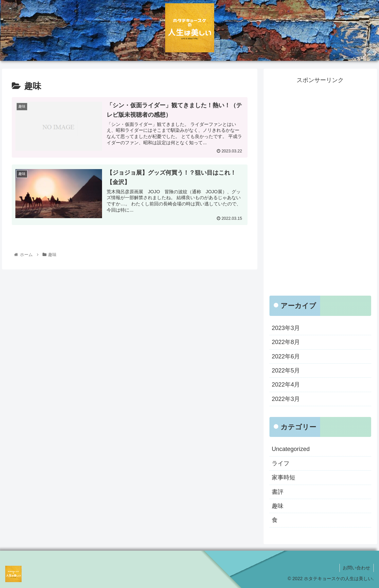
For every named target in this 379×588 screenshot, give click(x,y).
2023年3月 (286, 328)
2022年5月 (286, 371)
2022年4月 (286, 385)
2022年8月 (286, 342)
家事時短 (284, 477)
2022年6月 (286, 356)
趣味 (278, 506)
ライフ (281, 463)
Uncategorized (291, 449)
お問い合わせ (356, 568)
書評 (278, 492)
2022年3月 (286, 399)
